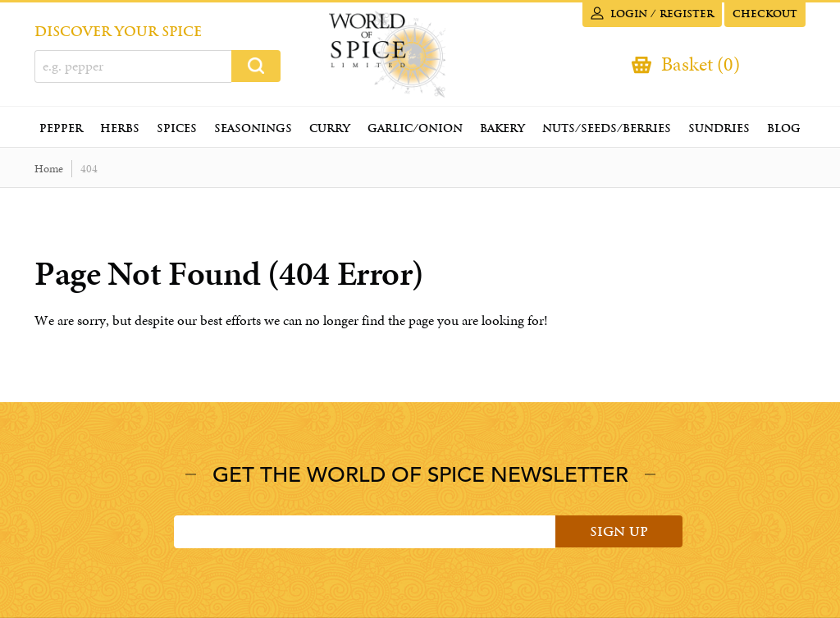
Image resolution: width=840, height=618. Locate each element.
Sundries (719, 128)
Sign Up (619, 532)
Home (49, 169)
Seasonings (253, 128)
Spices (177, 128)
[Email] (365, 532)
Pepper (61, 128)
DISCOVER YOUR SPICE (118, 32)
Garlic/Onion (415, 128)
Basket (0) (701, 64)
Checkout (765, 14)
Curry (330, 128)
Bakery (502, 128)
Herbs (120, 128)
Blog (784, 128)
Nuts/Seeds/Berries (607, 128)
